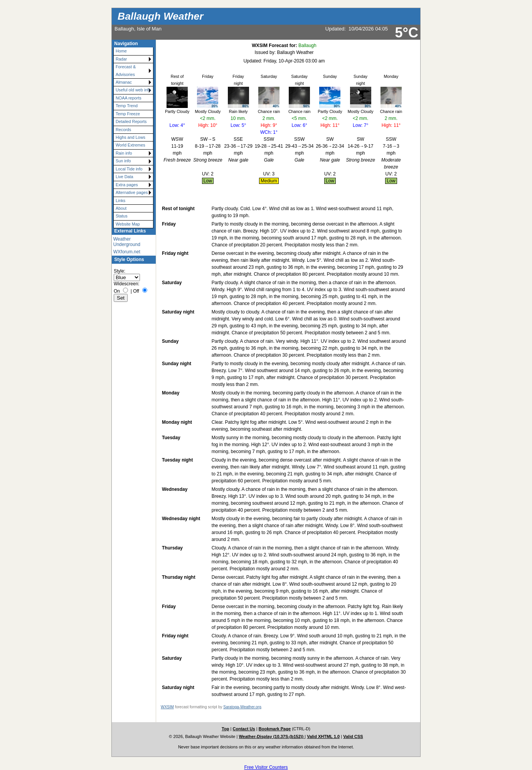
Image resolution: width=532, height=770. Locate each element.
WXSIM (167, 707)
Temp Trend (127, 106)
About (121, 208)
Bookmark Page (275, 729)
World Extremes (130, 145)
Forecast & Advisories (126, 70)
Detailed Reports (131, 121)
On (117, 291)
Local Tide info (129, 169)
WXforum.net (127, 252)
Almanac (124, 82)
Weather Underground (127, 242)
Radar (121, 59)
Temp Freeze (128, 114)
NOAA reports (129, 98)
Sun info (123, 161)
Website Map (128, 224)
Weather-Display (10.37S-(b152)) (272, 736)
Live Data (125, 177)
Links (120, 201)
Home (121, 51)
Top (225, 729)
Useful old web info (133, 90)
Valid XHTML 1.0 (323, 736)
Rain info (124, 153)
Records (123, 130)
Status (122, 216)
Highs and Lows (130, 137)
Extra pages (127, 185)
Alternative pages (132, 192)
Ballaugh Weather (160, 16)
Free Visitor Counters (266, 767)
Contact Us (244, 729)
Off (136, 291)
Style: (120, 271)
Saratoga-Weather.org (242, 707)
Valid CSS (353, 736)
